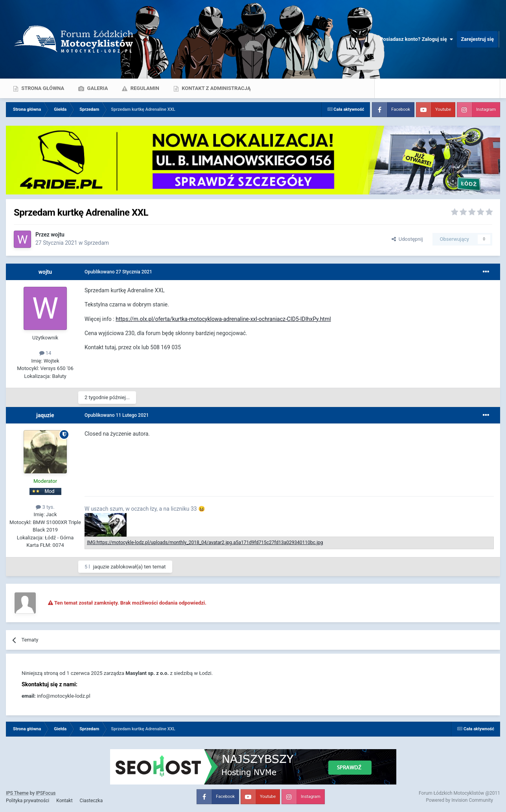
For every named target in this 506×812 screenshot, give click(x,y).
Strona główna (42, 88)
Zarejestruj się (477, 39)
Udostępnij (407, 239)
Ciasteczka (91, 801)
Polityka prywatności (28, 801)
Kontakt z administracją (215, 88)
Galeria (97, 88)
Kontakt (64, 801)
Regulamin (144, 88)
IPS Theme (17, 793)
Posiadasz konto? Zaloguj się (416, 39)
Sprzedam (97, 243)
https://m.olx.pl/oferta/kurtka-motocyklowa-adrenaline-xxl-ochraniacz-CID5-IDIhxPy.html (223, 319)
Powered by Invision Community (459, 800)
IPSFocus (46, 793)
